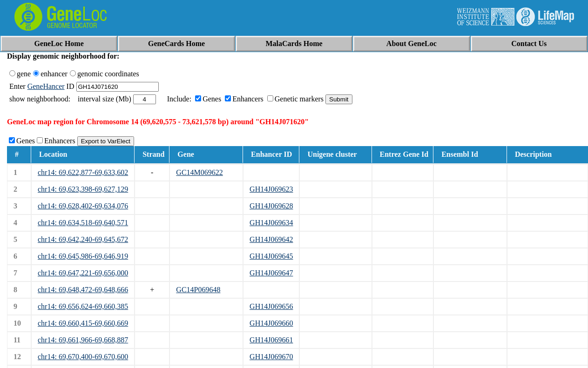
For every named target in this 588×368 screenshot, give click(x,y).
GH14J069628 (271, 206)
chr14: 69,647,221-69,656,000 (83, 273)
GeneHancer (46, 86)
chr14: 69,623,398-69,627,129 (83, 189)
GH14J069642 (271, 239)
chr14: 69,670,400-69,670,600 (83, 357)
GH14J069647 (271, 273)
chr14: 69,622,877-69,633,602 (83, 172)
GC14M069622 (199, 172)
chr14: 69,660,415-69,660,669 (83, 323)
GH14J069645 (271, 256)
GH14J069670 (271, 357)
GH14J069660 (271, 323)
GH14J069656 (271, 306)
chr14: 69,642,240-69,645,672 (83, 239)
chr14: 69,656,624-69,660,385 (83, 306)
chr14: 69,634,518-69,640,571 (83, 223)
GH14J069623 (271, 189)
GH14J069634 (271, 223)
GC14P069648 (198, 290)
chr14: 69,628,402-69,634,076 (83, 206)
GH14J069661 (271, 340)
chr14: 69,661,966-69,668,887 (83, 340)
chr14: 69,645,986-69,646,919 (83, 256)
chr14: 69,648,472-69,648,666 (83, 290)
